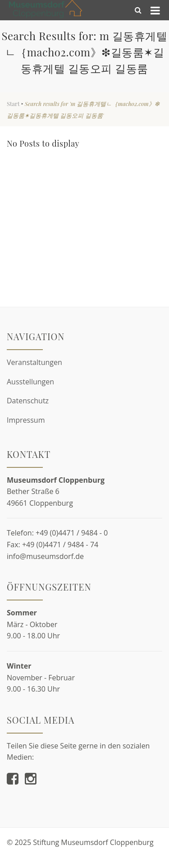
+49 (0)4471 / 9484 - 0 (72, 533)
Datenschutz (28, 401)
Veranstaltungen (34, 362)
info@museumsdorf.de (45, 556)
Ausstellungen (30, 382)
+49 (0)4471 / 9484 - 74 (60, 545)
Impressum (26, 420)
